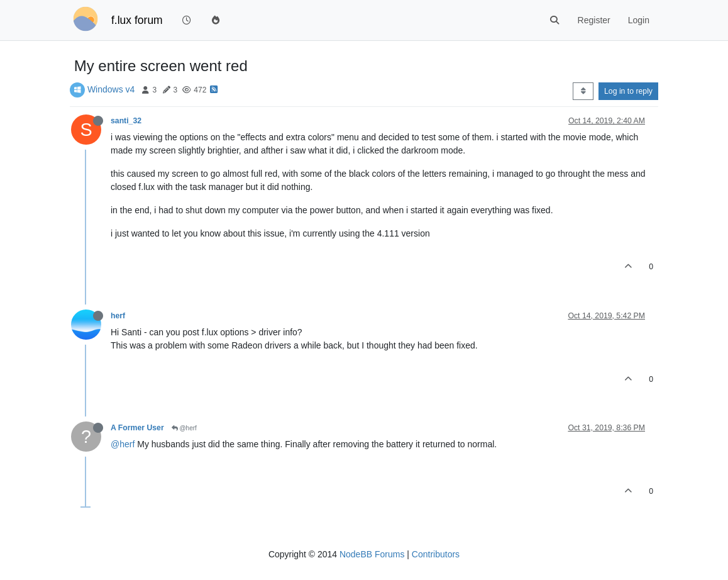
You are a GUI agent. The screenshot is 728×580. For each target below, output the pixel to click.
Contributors (436, 554)
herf (118, 316)
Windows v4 (111, 89)
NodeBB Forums (372, 554)
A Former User (137, 428)
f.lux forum (137, 20)
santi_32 (126, 121)
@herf (184, 428)
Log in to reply (628, 91)
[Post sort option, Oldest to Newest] (583, 91)
